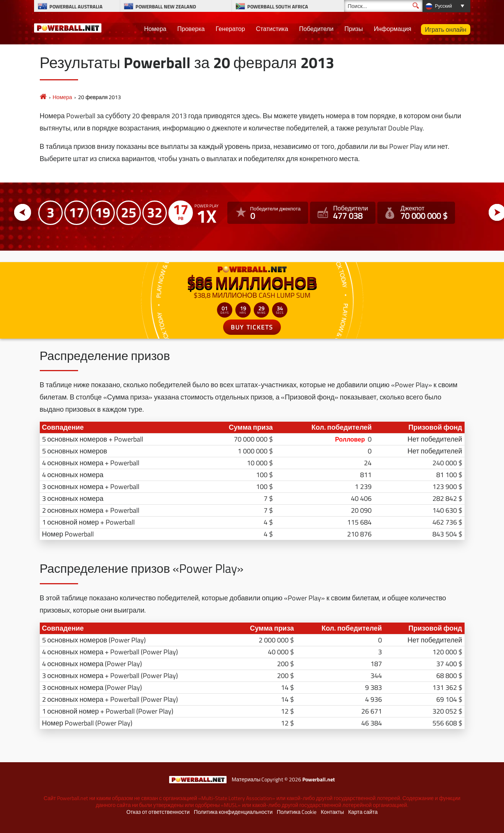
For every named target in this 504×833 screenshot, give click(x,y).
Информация (393, 29)
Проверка (191, 29)
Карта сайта (363, 812)
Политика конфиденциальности (233, 812)
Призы (354, 29)
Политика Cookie (297, 812)
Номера (155, 29)
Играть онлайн (445, 29)
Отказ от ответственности (158, 812)
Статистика (272, 29)
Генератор (231, 29)
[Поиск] (383, 6)
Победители (316, 29)
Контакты (332, 812)
